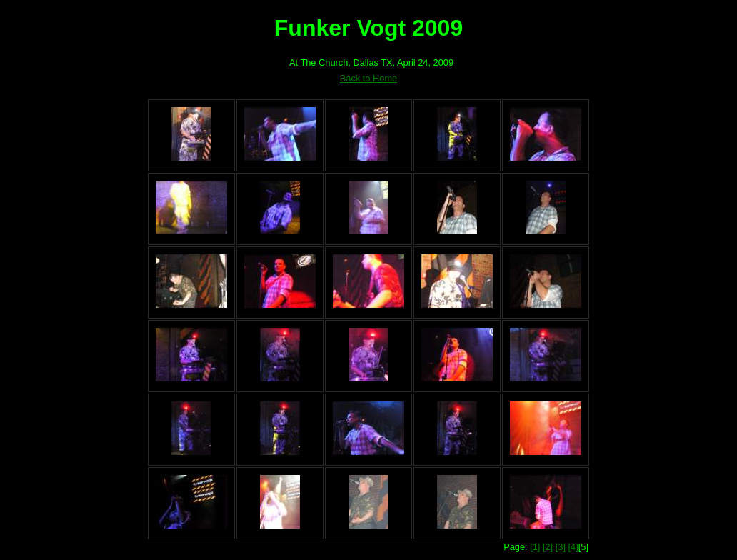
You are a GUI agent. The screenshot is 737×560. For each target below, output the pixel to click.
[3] (561, 547)
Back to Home (368, 78)
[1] (535, 547)
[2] (548, 547)
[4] (573, 547)
